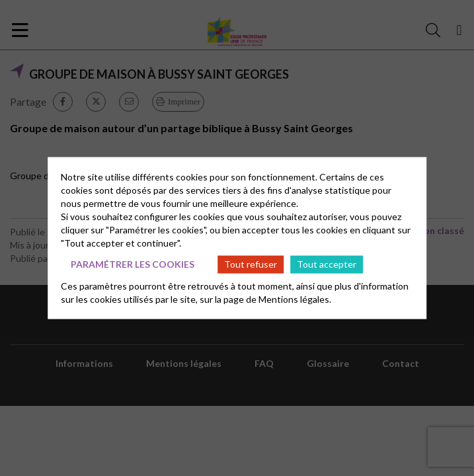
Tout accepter (327, 264)
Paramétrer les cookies (133, 264)
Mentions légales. (295, 298)
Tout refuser (251, 264)
